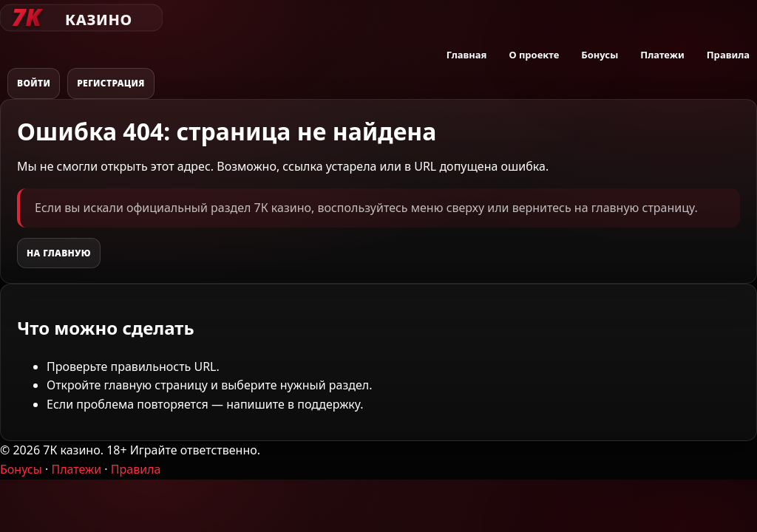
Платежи (662, 55)
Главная (467, 55)
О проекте (534, 55)
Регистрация (111, 83)
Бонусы (600, 55)
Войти (34, 83)
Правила (728, 55)
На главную (59, 253)
